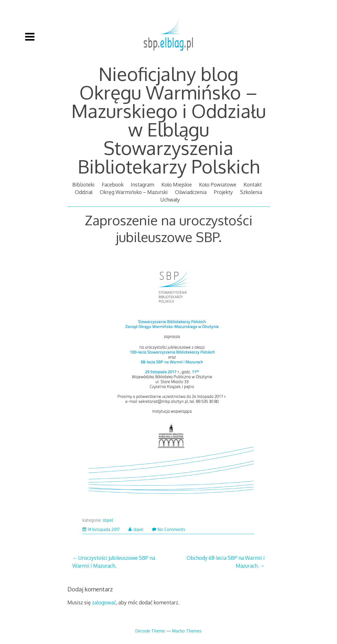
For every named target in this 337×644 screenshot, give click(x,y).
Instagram (142, 184)
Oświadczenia (191, 192)
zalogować (104, 602)
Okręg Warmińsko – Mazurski (134, 192)
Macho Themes (187, 631)
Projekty (223, 192)
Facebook (113, 184)
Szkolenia (251, 192)
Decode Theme (150, 631)
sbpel (108, 520)
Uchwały (170, 200)
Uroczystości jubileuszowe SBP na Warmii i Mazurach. (114, 562)
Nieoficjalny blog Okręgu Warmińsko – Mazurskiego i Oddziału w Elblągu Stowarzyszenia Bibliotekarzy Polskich (169, 120)
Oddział (84, 192)
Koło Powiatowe (218, 184)
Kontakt (253, 184)
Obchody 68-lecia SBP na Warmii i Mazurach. (226, 562)
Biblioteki (83, 184)
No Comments (169, 529)
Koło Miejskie (177, 184)
